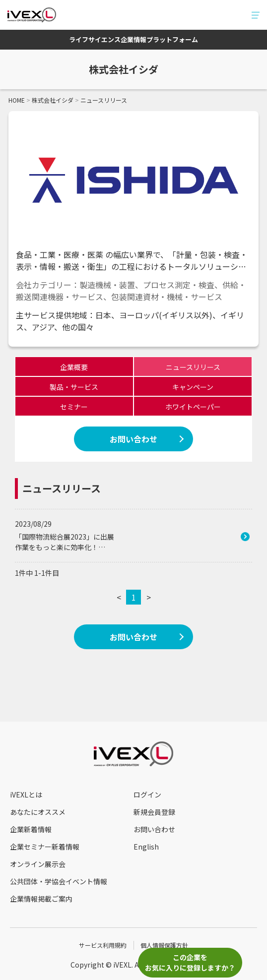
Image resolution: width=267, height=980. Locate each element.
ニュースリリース (193, 367)
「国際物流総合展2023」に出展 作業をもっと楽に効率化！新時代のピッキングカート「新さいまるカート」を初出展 (105, 542)
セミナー (74, 407)
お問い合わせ (133, 439)
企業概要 (74, 367)
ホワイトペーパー (193, 407)
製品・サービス (74, 387)
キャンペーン (193, 387)
